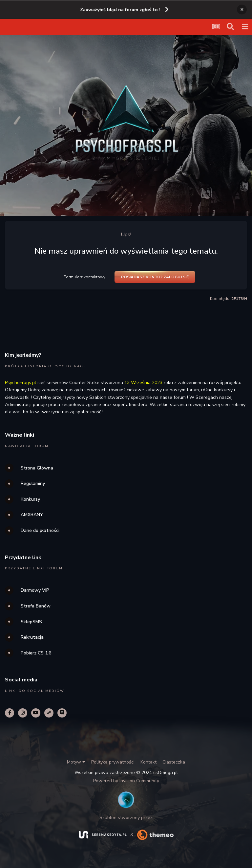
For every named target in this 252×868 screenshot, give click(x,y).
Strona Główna (37, 468)
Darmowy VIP (35, 590)
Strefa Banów (36, 606)
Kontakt (148, 762)
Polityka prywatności (113, 762)
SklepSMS (31, 622)
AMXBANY (32, 515)
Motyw (76, 762)
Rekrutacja (32, 637)
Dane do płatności (40, 530)
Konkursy (30, 499)
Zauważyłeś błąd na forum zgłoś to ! (120, 10)
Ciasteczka (174, 762)
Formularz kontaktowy (84, 277)
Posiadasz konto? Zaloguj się (155, 277)
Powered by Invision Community (126, 781)
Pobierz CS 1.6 (36, 653)
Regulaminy (33, 483)
